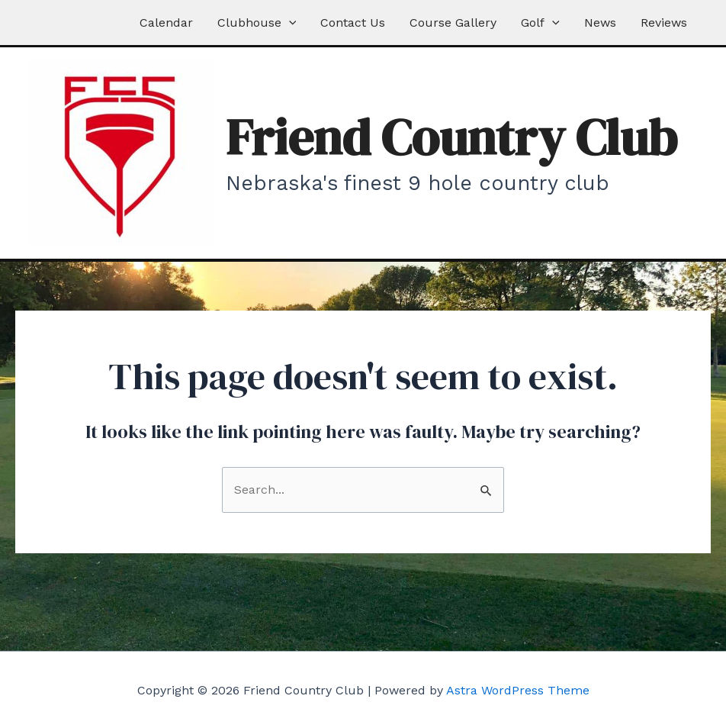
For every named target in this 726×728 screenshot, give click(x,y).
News (600, 23)
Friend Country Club (451, 137)
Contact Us (353, 23)
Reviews (664, 23)
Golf (540, 23)
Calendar (166, 23)
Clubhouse (257, 23)
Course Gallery (453, 23)
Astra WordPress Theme (518, 690)
